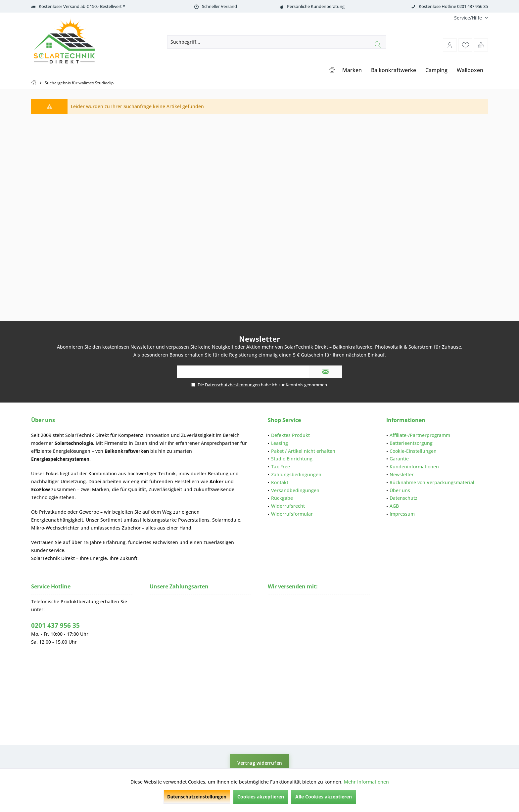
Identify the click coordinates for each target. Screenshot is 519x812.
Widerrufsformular (292, 514)
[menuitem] (469, 18)
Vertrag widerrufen (260, 763)
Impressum (402, 514)
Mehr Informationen (366, 782)
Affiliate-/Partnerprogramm (420, 435)
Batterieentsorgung (411, 443)
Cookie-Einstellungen (413, 451)
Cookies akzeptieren (261, 797)
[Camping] (436, 70)
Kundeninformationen (414, 467)
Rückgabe (282, 498)
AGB (394, 506)
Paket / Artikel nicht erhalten (303, 451)
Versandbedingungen (295, 490)
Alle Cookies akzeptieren (324, 797)
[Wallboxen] (470, 70)
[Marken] (352, 70)
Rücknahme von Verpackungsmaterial (432, 482)
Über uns (400, 490)
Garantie (399, 459)
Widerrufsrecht (288, 506)
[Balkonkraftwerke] (394, 70)
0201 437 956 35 (55, 625)
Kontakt (280, 482)
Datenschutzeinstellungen (197, 797)
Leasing (280, 443)
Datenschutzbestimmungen (232, 385)
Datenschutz (403, 498)
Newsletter (402, 474)
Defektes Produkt (290, 435)
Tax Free (281, 467)
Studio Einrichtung (292, 459)
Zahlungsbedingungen (296, 474)
